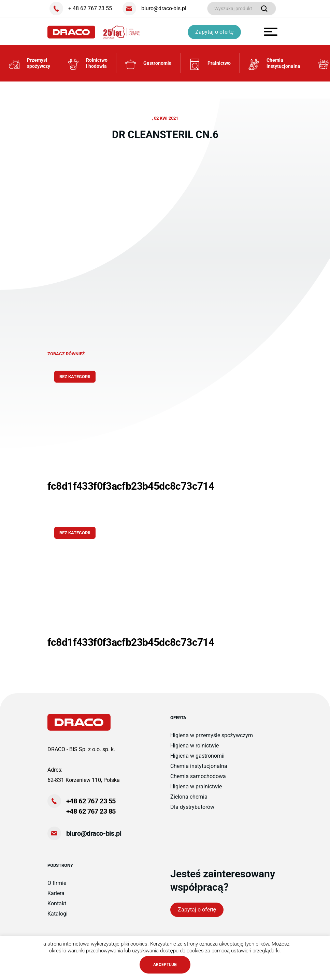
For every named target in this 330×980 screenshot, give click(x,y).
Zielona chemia (189, 806)
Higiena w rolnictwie (195, 755)
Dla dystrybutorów (192, 816)
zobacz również (66, 363)
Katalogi (58, 923)
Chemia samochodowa (198, 786)
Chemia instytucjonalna (199, 776)
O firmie (57, 893)
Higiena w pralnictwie (196, 796)
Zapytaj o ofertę (217, 32)
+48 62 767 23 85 (91, 821)
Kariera (56, 903)
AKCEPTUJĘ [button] (165, 965)
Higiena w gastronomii (197, 765)
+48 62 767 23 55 (91, 811)
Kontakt (57, 913)
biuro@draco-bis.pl (94, 843)
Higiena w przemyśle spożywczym (212, 745)
